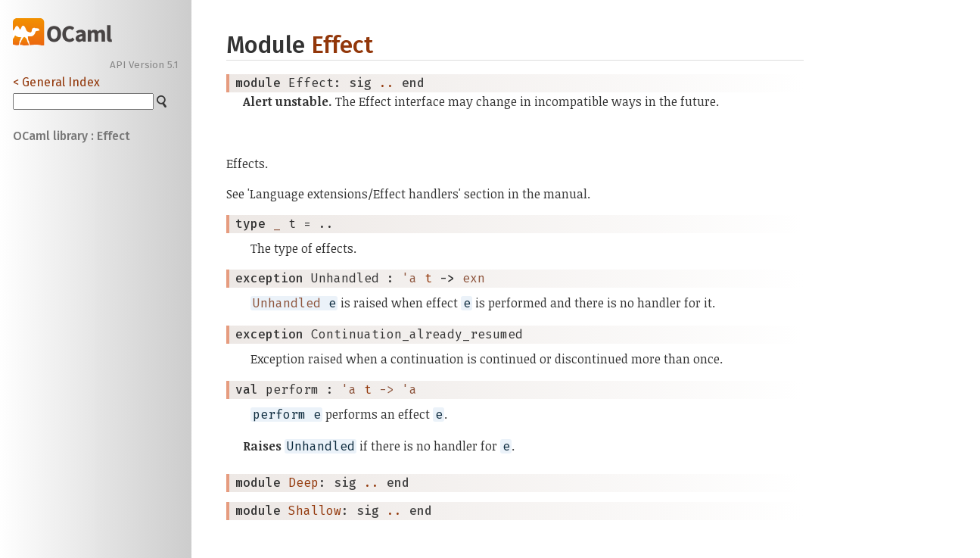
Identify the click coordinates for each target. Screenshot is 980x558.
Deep (303, 483)
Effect (342, 45)
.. (387, 83)
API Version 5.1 (144, 65)
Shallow (315, 511)
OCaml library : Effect (72, 136)
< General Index (56, 82)
